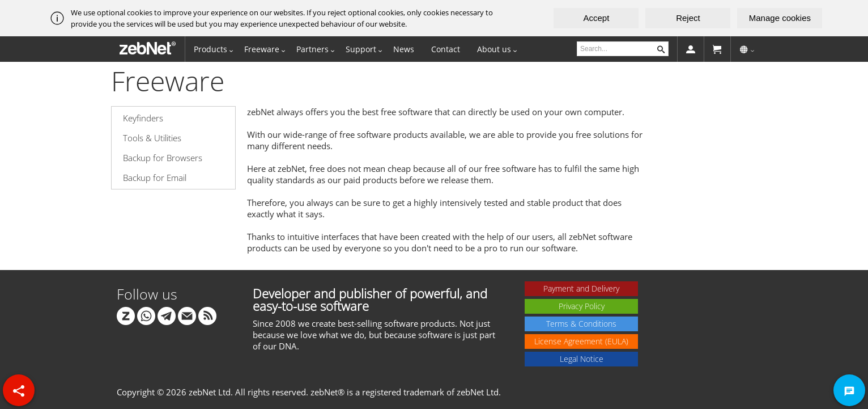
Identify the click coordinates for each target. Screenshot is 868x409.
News (404, 49)
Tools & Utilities (152, 138)
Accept (596, 18)
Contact (446, 49)
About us (494, 49)
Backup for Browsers (163, 158)
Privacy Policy (582, 306)
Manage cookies (780, 18)
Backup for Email (155, 178)
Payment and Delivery (581, 288)
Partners (312, 49)
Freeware (262, 49)
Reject (688, 18)
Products (210, 49)
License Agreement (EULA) (581, 341)
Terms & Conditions (581, 324)
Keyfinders (143, 118)
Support (361, 49)
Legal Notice (582, 359)
